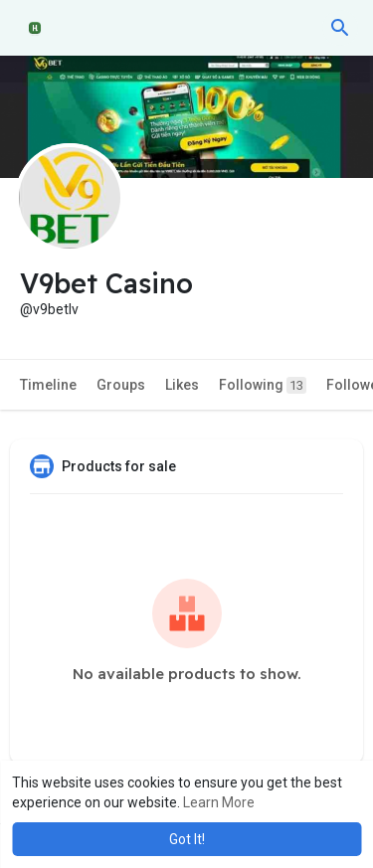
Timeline (48, 385)
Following (263, 385)
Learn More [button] (219, 802)
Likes (182, 385)
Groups (121, 385)
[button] (340, 28)
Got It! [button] (187, 839)
